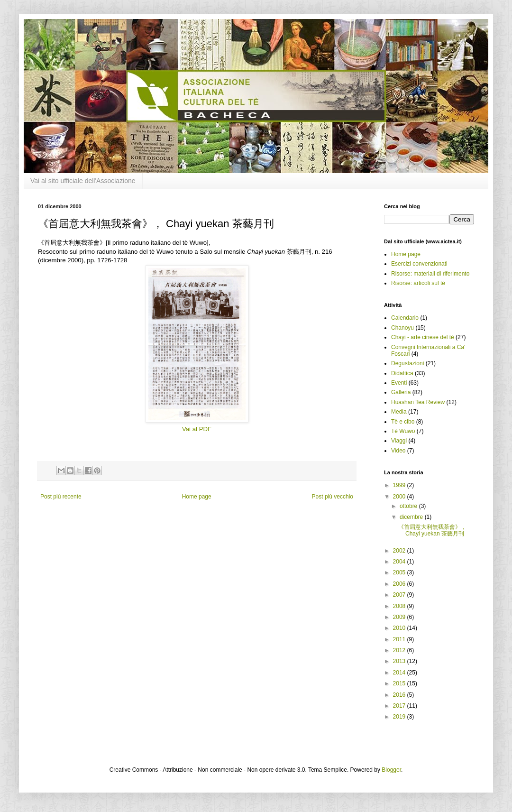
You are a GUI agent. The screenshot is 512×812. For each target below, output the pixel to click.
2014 (400, 673)
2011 (400, 639)
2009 (400, 617)
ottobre (409, 506)
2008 (400, 606)
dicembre (412, 517)
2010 (400, 628)
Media (399, 412)
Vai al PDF (197, 429)
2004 (400, 562)
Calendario (405, 318)
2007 (400, 595)
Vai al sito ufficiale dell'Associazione (83, 181)
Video (398, 451)
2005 (400, 572)
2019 (400, 717)
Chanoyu (402, 328)
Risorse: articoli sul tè (418, 283)
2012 (400, 650)
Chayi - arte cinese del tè (423, 337)
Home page (197, 497)
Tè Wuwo (403, 431)
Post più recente (61, 497)
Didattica (402, 373)
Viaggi (399, 441)
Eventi (399, 383)
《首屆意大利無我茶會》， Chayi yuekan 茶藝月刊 (432, 530)
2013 (400, 661)
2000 (400, 497)
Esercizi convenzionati (419, 264)
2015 (400, 683)
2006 (400, 584)
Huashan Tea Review (418, 402)
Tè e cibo (403, 422)
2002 (400, 551)
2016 (400, 695)
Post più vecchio (333, 497)
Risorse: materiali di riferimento (430, 274)
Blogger (391, 770)
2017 (400, 706)
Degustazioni (407, 363)
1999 (400, 485)
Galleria (401, 392)
